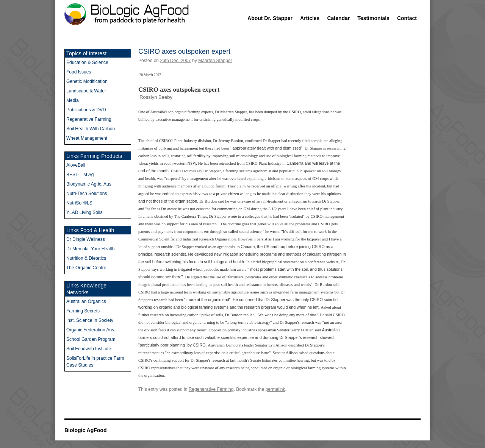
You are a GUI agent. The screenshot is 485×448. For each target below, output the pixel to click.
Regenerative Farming (211, 389)
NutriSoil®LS (79, 203)
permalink (275, 389)
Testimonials (373, 18)
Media (73, 100)
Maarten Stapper (215, 61)
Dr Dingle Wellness (86, 239)
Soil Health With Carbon (91, 129)
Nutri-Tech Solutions (87, 194)
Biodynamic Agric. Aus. (89, 184)
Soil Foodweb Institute (89, 349)
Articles (310, 18)
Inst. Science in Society (90, 320)
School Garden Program (91, 339)
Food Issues (79, 72)
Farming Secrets (83, 311)
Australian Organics (86, 301)
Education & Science (87, 62)
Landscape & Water (86, 91)
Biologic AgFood (85, 430)
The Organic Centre (86, 268)
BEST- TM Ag (80, 175)
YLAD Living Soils (84, 212)
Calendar (338, 18)
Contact (407, 18)
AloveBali (76, 165)
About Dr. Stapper (270, 18)
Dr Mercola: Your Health (90, 249)
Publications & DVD (86, 110)
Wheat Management (87, 138)
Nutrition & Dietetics (86, 258)
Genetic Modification (87, 81)
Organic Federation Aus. (91, 330)
